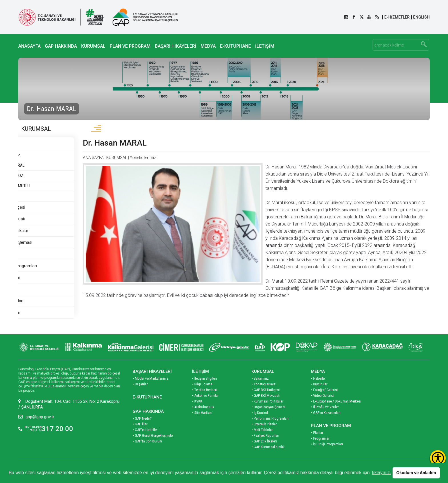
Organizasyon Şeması (42, 248)
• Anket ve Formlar (205, 402)
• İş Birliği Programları (327, 450)
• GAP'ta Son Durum (147, 447)
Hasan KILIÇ (33, 202)
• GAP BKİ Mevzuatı (266, 402)
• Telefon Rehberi (205, 396)
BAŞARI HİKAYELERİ (176, 46)
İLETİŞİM (265, 46)
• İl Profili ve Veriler (325, 413)
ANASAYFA (29, 46)
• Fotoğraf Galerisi (324, 396)
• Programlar (320, 444)
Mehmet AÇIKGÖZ (38, 182)
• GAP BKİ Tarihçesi (266, 396)
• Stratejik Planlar (264, 430)
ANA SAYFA (123, 164)
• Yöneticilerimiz (263, 390)
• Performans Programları (270, 424)
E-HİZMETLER (397, 17)
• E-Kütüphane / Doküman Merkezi (336, 407)
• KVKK (197, 407)
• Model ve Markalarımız (150, 384)
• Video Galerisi (322, 402)
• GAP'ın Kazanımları (326, 419)
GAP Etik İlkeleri (36, 319)
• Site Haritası (202, 419)
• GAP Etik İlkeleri (264, 447)
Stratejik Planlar (36, 283)
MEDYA (208, 46)
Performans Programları (44, 272)
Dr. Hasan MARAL (40, 171)
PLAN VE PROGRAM (130, 46)
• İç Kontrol (260, 419)
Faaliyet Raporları (37, 307)
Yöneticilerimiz (36, 161)
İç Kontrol (30, 260)
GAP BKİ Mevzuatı (38, 225)
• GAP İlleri (140, 430)
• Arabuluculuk (203, 413)
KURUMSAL (93, 46)
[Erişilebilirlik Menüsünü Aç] (438, 458)
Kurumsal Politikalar (40, 237)
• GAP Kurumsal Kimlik (268, 453)
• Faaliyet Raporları (265, 441)
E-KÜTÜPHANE (235, 46)
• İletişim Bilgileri (204, 384)
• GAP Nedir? (142, 424)
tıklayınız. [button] (381, 473)
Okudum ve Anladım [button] (416, 473)
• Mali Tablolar (262, 436)
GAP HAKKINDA (61, 46)
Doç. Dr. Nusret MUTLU (41, 192)
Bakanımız (31, 149)
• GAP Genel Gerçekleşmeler (153, 441)
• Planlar (317, 439)
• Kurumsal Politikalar (267, 407)
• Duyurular (319, 390)
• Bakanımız (260, 384)
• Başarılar (140, 390)
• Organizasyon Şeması (268, 413)
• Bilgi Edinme (202, 390)
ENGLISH (421, 17)
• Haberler (318, 384)
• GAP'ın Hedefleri (146, 436)
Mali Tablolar (33, 295)
